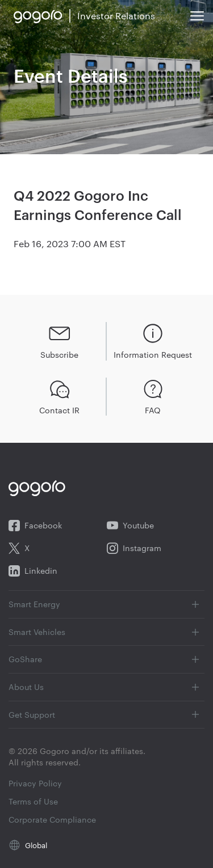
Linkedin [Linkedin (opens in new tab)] (33, 571)
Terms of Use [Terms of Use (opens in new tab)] (33, 801)
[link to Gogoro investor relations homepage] (116, 16)
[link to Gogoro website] (38, 16)
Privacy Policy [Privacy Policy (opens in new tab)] (35, 783)
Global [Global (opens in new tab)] (36, 845)
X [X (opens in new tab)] (19, 548)
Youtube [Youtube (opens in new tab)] (130, 526)
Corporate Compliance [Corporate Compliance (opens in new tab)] (52, 820)
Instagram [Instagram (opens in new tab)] (134, 548)
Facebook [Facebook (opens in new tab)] (35, 526)
